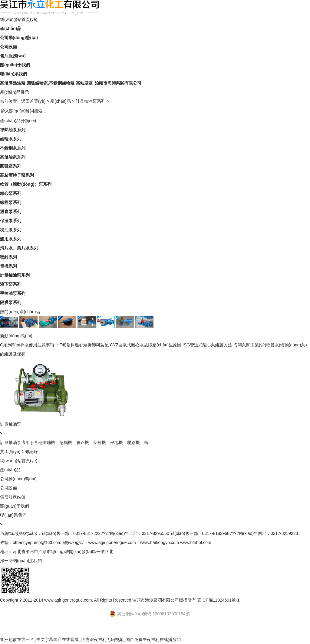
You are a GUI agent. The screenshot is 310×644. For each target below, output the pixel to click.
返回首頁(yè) (33, 101)
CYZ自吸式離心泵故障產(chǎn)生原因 (146, 345)
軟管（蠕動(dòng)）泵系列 (26, 184)
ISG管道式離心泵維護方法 (207, 345)
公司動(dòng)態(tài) (19, 38)
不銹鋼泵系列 (13, 148)
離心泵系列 (11, 193)
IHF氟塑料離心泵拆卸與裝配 (82, 345)
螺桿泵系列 (11, 202)
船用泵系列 (11, 239)
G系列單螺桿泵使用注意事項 (27, 345)
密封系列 (8, 257)
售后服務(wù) (13, 56)
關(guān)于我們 (15, 65)
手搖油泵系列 (13, 293)
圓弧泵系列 (11, 166)
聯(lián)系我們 (13, 74)
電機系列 (8, 266)
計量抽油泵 (11, 424)
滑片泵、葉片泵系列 (19, 248)
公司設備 (8, 47)
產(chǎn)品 (11, 28)
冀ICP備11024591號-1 (218, 600)
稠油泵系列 (11, 230)
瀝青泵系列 (11, 212)
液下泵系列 (11, 284)
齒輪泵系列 (11, 139)
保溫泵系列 (11, 221)
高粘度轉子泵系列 (17, 175)
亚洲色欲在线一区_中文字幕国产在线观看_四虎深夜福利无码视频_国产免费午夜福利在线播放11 (91, 639)
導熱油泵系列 (13, 130)
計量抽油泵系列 (91, 101)
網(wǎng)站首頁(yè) (19, 19)
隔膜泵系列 (11, 302)
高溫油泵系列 (13, 157)
